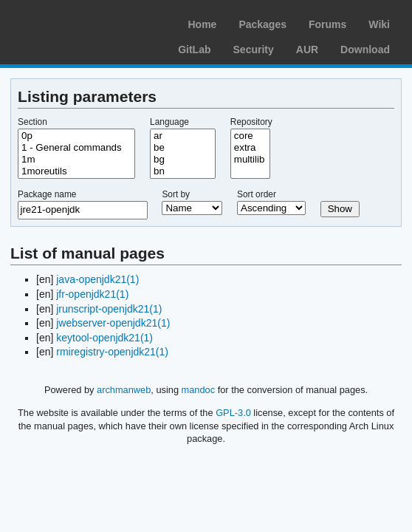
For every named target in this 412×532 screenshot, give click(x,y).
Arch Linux (81, 22)
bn (183, 171)
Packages (262, 24)
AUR (307, 50)
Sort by (176, 194)
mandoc (199, 390)
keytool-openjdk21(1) (104, 338)
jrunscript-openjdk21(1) (109, 309)
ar (183, 136)
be (183, 148)
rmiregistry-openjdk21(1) (112, 352)
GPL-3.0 (233, 413)
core (250, 136)
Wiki (379, 24)
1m (76, 160)
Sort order (257, 194)
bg (183, 160)
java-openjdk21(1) (97, 279)
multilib (250, 160)
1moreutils (76, 171)
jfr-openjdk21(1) (92, 294)
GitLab (194, 50)
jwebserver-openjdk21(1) (113, 323)
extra (250, 148)
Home (202, 24)
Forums (327, 24)
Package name (47, 194)
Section (32, 122)
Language (169, 122)
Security (254, 50)
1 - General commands (76, 148)
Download (365, 50)
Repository (251, 122)
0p (76, 136)
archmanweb (124, 390)
